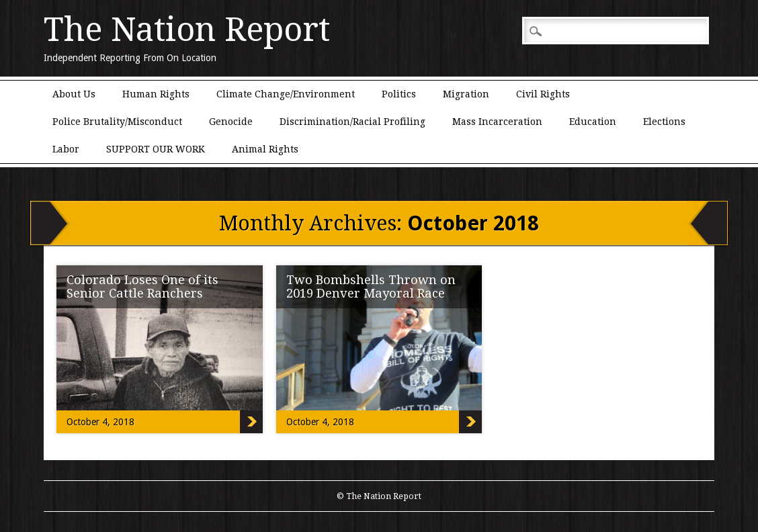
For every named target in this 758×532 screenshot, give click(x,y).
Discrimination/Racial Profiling (352, 122)
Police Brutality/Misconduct (117, 122)
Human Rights (156, 94)
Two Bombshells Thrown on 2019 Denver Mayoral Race (371, 286)
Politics (399, 94)
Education (593, 122)
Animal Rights (265, 149)
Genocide (231, 122)
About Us (74, 94)
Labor (66, 149)
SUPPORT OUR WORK (156, 149)
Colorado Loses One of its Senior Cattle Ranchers (142, 286)
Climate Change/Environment (286, 94)
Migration (466, 94)
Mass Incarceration (497, 122)
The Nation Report (187, 30)
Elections (664, 122)
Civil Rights (543, 94)
